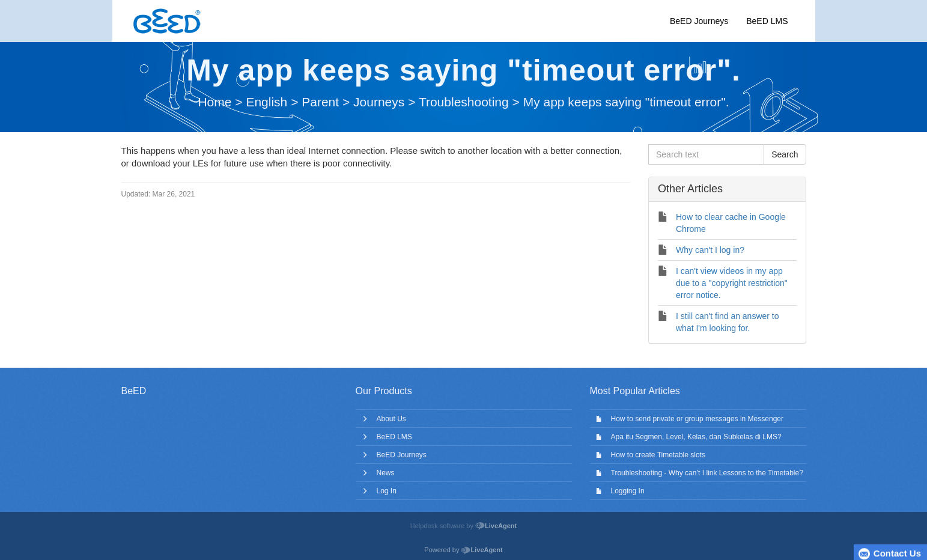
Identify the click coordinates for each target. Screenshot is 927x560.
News (386, 473)
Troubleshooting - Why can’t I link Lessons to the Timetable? (707, 473)
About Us (391, 419)
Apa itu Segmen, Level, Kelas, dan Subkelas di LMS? (696, 437)
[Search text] (706, 154)
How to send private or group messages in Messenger (697, 419)
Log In (387, 491)
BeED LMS (767, 21)
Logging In (628, 491)
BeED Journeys (699, 21)
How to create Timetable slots (658, 455)
